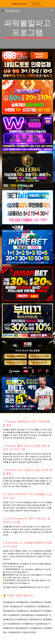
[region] (27, 4)
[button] (3, 11)
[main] (28, 28)
